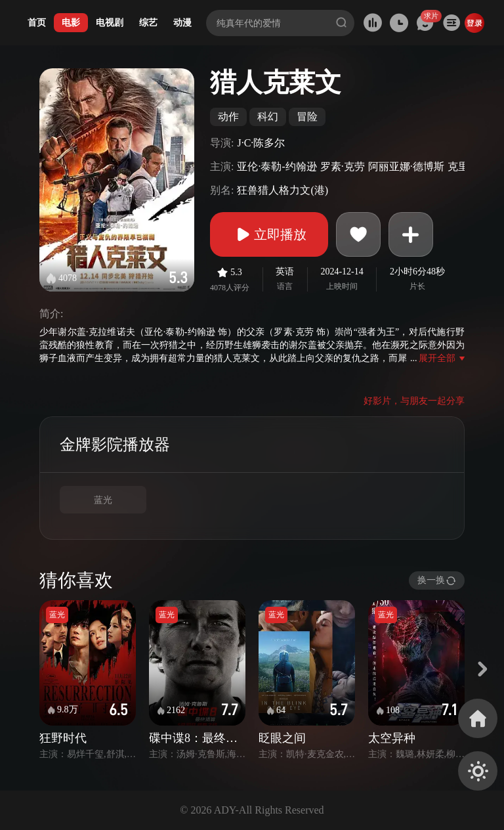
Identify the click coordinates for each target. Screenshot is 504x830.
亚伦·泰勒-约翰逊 (277, 166)
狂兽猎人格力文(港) (283, 190)
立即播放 (269, 234)
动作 (228, 117)
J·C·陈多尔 (261, 143)
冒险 (307, 117)
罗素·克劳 (343, 166)
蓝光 (103, 500)
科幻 (268, 117)
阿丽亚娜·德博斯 (406, 166)
